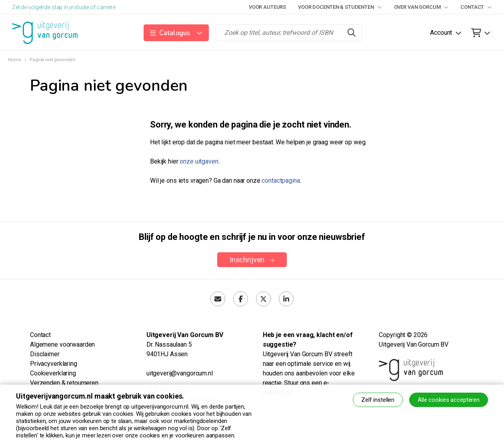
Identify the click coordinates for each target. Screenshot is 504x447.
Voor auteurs (267, 7)
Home (14, 60)
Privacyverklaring (54, 364)
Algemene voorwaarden (62, 344)
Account (441, 33)
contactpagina (281, 181)
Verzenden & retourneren (64, 383)
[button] (176, 33)
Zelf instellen (378, 400)
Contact (476, 7)
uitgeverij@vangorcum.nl (180, 373)
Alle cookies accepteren (449, 400)
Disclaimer (45, 354)
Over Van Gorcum (421, 7)
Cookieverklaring (53, 373)
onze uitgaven (199, 161)
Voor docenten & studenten (340, 7)
